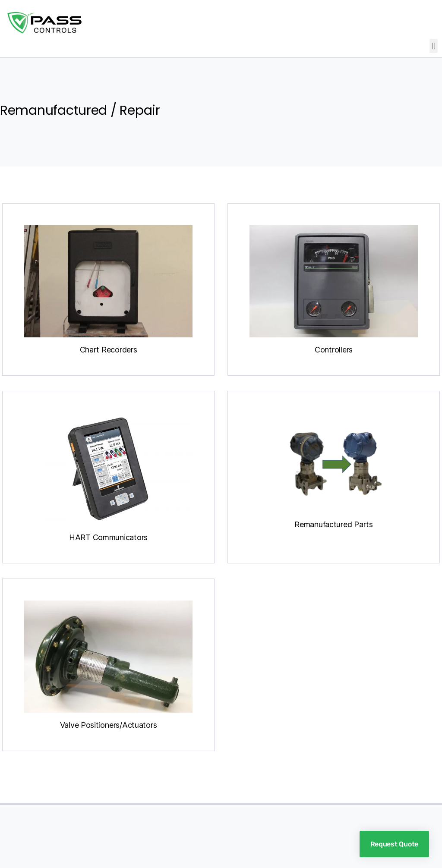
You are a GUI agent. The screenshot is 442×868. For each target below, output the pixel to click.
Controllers (334, 350)
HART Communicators (108, 537)
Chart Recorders (109, 350)
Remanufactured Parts (334, 524)
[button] (434, 46)
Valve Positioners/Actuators (109, 725)
